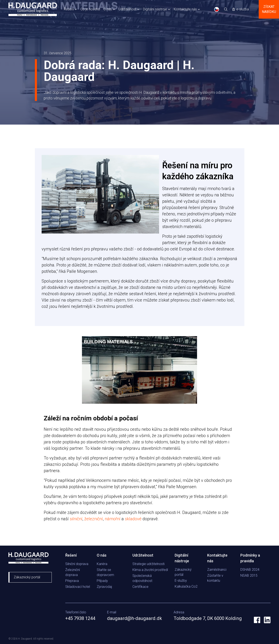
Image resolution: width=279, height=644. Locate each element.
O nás (108, 9)
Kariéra (102, 564)
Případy (102, 581)
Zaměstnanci (217, 570)
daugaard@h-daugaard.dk (135, 618)
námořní (113, 519)
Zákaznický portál (27, 577)
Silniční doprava (77, 564)
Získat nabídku (269, 9)
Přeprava (72, 581)
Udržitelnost (127, 9)
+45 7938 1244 (80, 618)
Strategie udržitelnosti (148, 564)
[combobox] (217, 9)
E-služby (181, 581)
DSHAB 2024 (250, 570)
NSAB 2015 (249, 575)
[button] (70, 9)
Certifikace (140, 587)
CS (217, 9)
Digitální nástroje (155, 9)
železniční (94, 519)
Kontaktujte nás (185, 9)
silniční (76, 519)
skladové (133, 519)
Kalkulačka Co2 (186, 586)
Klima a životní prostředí (150, 570)
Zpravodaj (104, 587)
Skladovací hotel (78, 587)
